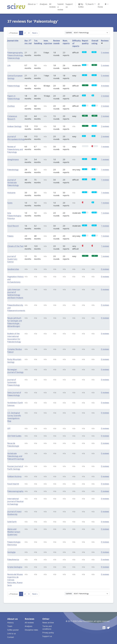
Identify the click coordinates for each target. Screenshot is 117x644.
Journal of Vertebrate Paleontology (13, 183)
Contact (11, 637)
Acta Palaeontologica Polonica (14, 216)
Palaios (10, 236)
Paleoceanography (15, 491)
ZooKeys (11, 106)
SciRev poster (13, 630)
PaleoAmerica (13, 560)
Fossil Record (13, 226)
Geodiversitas (13, 269)
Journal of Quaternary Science (12, 259)
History (10, 623)
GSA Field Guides (14, 436)
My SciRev (81, 5)
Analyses (44, 4)
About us (32, 4)
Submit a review (60, 7)
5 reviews (105, 53)
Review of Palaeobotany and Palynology (15, 149)
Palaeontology (14, 86)
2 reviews (105, 96)
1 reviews (105, 147)
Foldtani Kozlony (14, 476)
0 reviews (105, 269)
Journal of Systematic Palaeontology (14, 382)
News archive (48, 623)
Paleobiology (13, 170)
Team (10, 626)
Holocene (11, 193)
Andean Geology (14, 126)
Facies (10, 203)
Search (90, 4)
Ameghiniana (13, 159)
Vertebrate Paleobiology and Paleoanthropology (16, 456)
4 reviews (105, 86)
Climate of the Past (15, 246)
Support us (69, 5)
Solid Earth (12, 522)
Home (100, 5)
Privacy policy (48, 633)
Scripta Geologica (15, 567)
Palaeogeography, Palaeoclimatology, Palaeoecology (15, 55)
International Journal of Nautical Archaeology (15, 501)
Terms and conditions (47, 628)
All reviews (52, 5)
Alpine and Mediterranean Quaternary (14, 532)
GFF (9, 428)
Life (9, 65)
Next (35, 33)
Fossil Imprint (13, 484)
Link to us (12, 634)
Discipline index (31, 630)
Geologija (11, 552)
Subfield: (69, 33)
